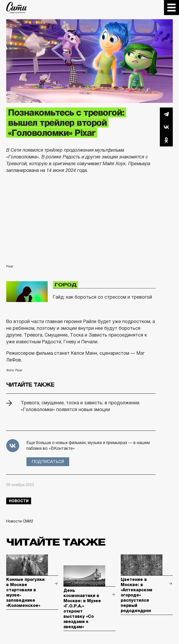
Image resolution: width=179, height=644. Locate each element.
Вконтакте (166, 127)
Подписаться (48, 462)
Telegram (166, 114)
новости (19, 501)
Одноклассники (166, 140)
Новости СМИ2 (20, 521)
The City (17, 8)
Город (65, 285)
